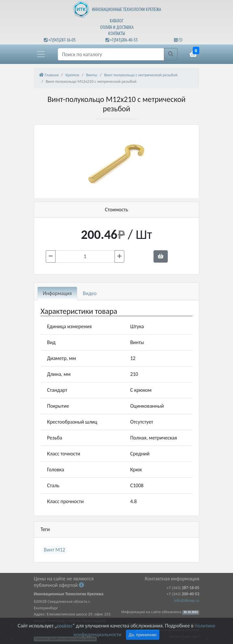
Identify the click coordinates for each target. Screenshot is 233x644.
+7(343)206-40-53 (124, 40)
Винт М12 (55, 550)
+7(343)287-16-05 (62, 40)
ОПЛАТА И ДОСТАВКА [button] (117, 27)
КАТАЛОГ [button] (116, 21)
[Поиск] (111, 54)
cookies (65, 626)
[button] (41, 54)
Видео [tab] (90, 293)
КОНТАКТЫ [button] (116, 34)
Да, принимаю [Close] (143, 635)
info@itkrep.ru (187, 600)
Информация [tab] (57, 293)
